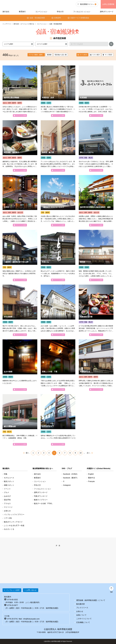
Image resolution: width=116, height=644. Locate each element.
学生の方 (60, 12)
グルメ (6, 492)
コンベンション (42, 24)
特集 (6, 474)
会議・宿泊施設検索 (37, 18)
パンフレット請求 (13, 590)
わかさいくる (9, 529)
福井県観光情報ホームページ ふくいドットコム (14, 4)
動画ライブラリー (41, 500)
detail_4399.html (58, 420)
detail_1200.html (20, 91)
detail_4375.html (96, 91)
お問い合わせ (31, 590)
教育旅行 (22, 12)
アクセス (7, 504)
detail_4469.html (20, 201)
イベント (7, 489)
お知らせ (7, 511)
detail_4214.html (96, 256)
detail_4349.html (20, 365)
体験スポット (9, 485)
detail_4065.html (58, 146)
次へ (88, 453)
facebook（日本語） (71, 474)
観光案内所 (81, 604)
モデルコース (9, 478)
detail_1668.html (96, 310)
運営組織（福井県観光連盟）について (91, 600)
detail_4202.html (20, 310)
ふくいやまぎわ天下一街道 (14, 526)
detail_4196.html (58, 365)
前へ (28, 453)
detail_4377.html (58, 256)
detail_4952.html (20, 420)
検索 (111, 44)
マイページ (8, 507)
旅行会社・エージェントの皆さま (24, 24)
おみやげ (7, 496)
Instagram (67, 485)
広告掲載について (83, 622)
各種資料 (58, 18)
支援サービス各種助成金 (80, 18)
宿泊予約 (7, 500)
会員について (81, 615)
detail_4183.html (58, 310)
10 (81, 453)
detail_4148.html (96, 365)
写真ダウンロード (41, 496)
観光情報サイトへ (87, 4)
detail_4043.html (20, 256)
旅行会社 (6, 12)
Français (91, 481)
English (91, 474)
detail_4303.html (20, 146)
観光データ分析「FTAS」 (44, 504)
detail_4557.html (58, 201)
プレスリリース (82, 608)
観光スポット (9, 481)
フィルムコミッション (82, 12)
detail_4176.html (58, 91)
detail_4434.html (96, 146)
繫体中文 (92, 478)
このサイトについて (84, 619)
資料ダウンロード (107, 12)
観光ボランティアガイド (13, 522)
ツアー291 (8, 518)
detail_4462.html (96, 201)
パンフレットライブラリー (14, 515)
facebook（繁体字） (71, 478)
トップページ (7, 24)
